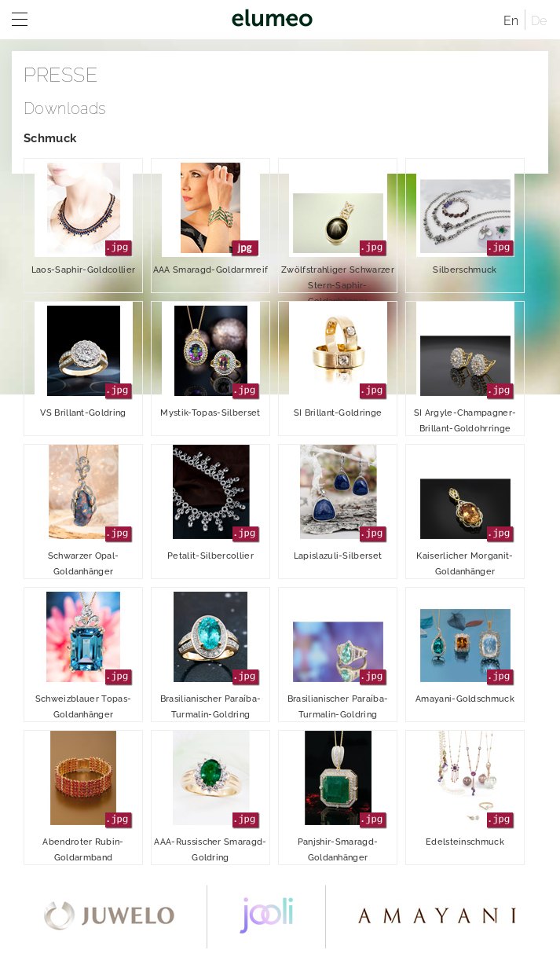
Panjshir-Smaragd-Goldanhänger (338, 797)
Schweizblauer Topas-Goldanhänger (84, 654)
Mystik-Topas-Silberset (210, 360)
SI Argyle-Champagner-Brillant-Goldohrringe (465, 368)
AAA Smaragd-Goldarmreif (210, 217)
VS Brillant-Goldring (84, 360)
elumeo (272, 20)
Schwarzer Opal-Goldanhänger (84, 511)
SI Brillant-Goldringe (338, 360)
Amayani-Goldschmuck (465, 646)
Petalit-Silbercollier (211, 503)
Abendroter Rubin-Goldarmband (84, 797)
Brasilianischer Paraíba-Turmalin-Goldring (211, 654)
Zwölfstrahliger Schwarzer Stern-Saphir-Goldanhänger (338, 226)
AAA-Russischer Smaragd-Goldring (210, 797)
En (511, 21)
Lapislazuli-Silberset (338, 503)
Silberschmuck (465, 217)
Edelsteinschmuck (465, 789)
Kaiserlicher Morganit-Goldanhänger (465, 511)
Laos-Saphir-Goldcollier (83, 217)
